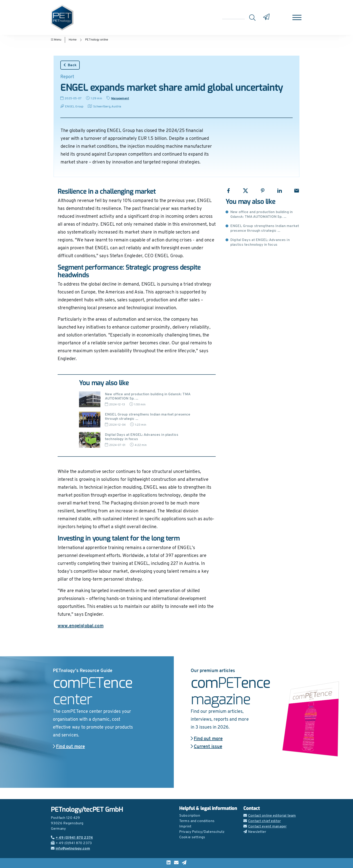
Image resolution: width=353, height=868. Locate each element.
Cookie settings (192, 837)
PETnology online (97, 40)
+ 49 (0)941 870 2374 (72, 838)
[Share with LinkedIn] (279, 191)
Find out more (69, 747)
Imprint (185, 827)
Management (120, 99)
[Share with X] (246, 191)
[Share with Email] (297, 191)
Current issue (206, 747)
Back (70, 65)
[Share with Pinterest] (263, 191)
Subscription (190, 816)
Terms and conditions (197, 821)
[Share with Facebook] (228, 191)
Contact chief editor (262, 821)
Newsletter (255, 832)
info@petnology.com (70, 849)
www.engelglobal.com (81, 626)
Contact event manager (265, 827)
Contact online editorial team (270, 816)
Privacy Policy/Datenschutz (202, 832)
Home (73, 40)
